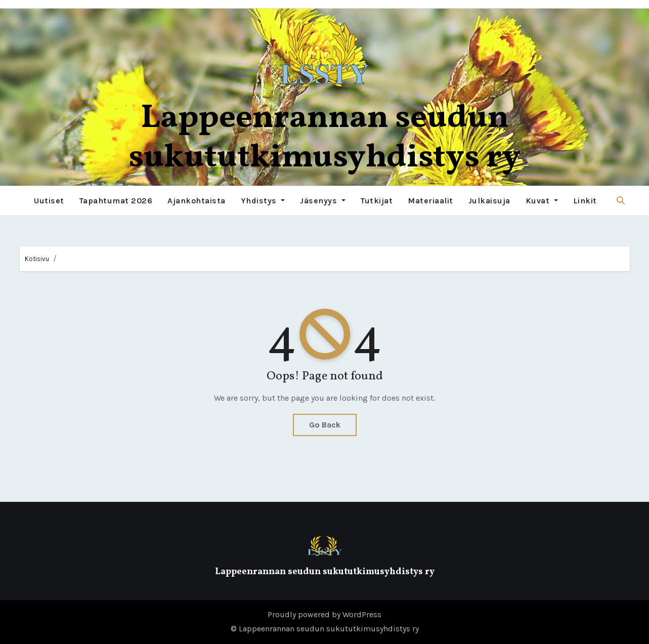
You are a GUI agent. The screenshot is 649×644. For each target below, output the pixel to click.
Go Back (325, 425)
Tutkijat (377, 201)
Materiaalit (430, 201)
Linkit (585, 201)
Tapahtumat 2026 (116, 201)
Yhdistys (263, 201)
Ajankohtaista (197, 201)
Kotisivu (37, 259)
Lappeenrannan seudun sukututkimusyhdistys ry (324, 138)
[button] (621, 201)
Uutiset (49, 201)
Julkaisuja (489, 201)
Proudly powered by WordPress (324, 614)
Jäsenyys (323, 201)
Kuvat (542, 201)
